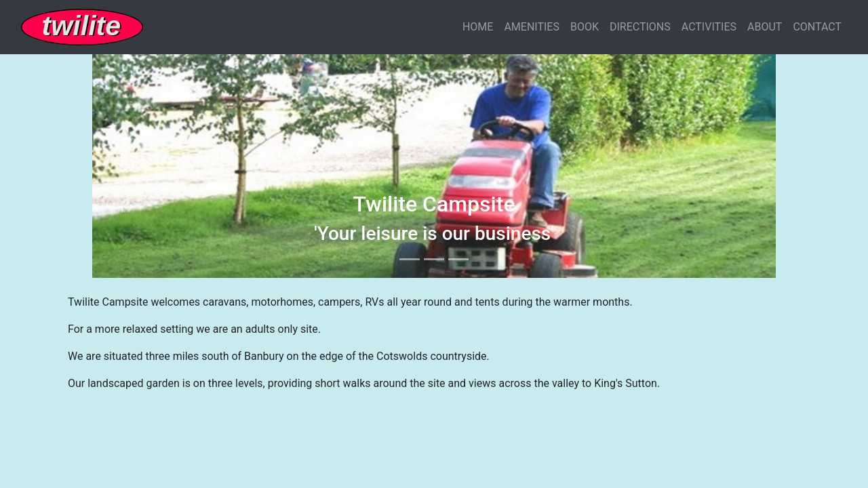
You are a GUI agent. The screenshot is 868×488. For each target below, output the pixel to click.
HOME (478, 27)
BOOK (585, 27)
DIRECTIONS (640, 27)
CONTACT (817, 27)
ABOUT (765, 27)
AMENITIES (532, 27)
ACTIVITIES (709, 27)
